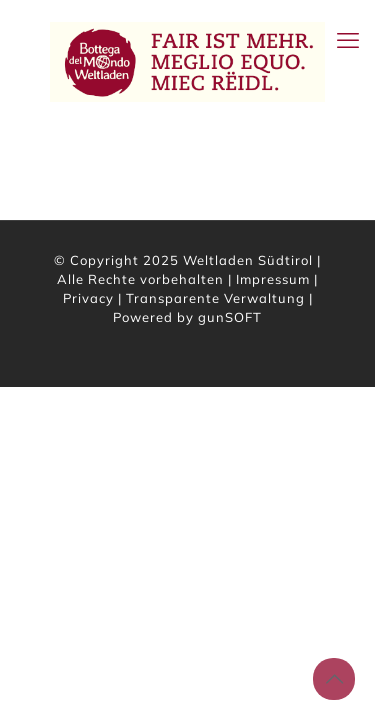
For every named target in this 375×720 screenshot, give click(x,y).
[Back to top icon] (334, 679)
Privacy (88, 298)
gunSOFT (230, 317)
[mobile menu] (348, 40)
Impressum (273, 279)
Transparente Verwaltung (215, 298)
